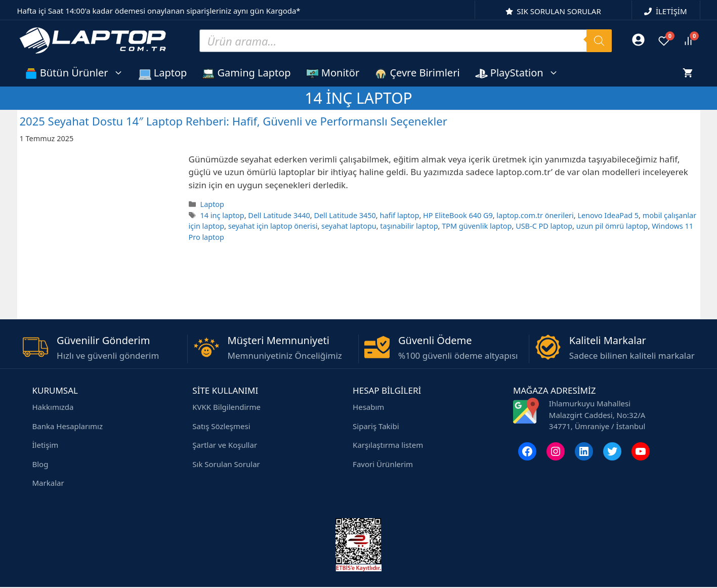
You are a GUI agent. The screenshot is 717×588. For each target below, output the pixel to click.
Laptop (163, 73)
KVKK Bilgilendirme (226, 407)
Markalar (48, 483)
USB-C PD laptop (544, 226)
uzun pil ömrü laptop (612, 226)
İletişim (46, 445)
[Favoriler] (664, 41)
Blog (40, 464)
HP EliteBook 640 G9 (458, 215)
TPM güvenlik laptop (477, 226)
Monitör (333, 73)
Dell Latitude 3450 (345, 215)
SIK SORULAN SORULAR (559, 11)
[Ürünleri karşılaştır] (688, 41)
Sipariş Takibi (376, 426)
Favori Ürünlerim (383, 464)
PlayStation (521, 73)
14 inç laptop (222, 215)
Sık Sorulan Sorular (226, 464)
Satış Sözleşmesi (221, 426)
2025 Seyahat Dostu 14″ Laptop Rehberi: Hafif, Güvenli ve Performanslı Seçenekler (234, 121)
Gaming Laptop (246, 73)
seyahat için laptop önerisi (273, 226)
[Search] (599, 41)
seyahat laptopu (349, 226)
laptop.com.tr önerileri (535, 215)
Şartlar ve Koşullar (225, 445)
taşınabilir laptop (409, 226)
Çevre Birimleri (417, 73)
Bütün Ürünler (78, 73)
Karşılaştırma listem (388, 445)
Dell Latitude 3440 (279, 215)
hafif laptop (399, 215)
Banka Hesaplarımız (68, 426)
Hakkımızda (53, 407)
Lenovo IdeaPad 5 (608, 215)
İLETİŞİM (671, 11)
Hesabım (368, 407)
